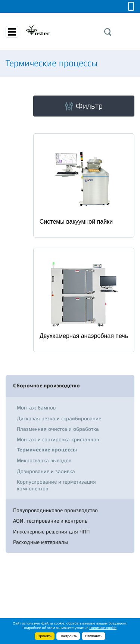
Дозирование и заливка (46, 471)
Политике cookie (103, 628)
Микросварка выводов (44, 460)
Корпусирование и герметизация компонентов (56, 485)
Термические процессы (47, 450)
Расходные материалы (41, 542)
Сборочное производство (46, 386)
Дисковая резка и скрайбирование (59, 418)
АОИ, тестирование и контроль (50, 521)
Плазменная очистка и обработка (58, 429)
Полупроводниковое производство (55, 510)
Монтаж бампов (36, 408)
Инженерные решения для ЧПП (51, 532)
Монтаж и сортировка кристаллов (58, 439)
